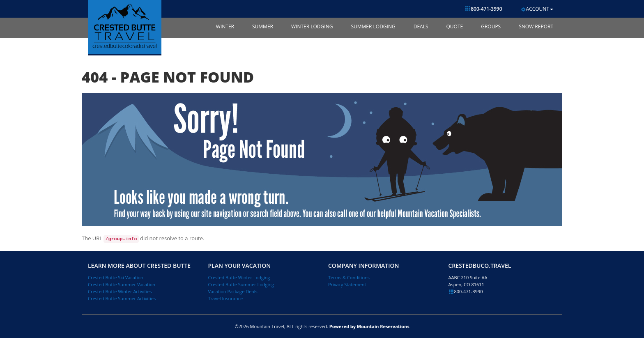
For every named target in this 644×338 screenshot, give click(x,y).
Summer (263, 26)
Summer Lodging (373, 26)
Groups (491, 26)
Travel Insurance (226, 298)
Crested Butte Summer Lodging (241, 284)
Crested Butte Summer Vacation (122, 284)
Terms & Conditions (349, 277)
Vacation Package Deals (233, 291)
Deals (421, 26)
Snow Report (536, 26)
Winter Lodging (312, 26)
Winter (225, 26)
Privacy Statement (347, 284)
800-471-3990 (483, 9)
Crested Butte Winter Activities (120, 291)
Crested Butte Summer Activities (122, 298)
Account (537, 9)
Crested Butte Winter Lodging (239, 277)
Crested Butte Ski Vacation (116, 277)
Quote (454, 26)
